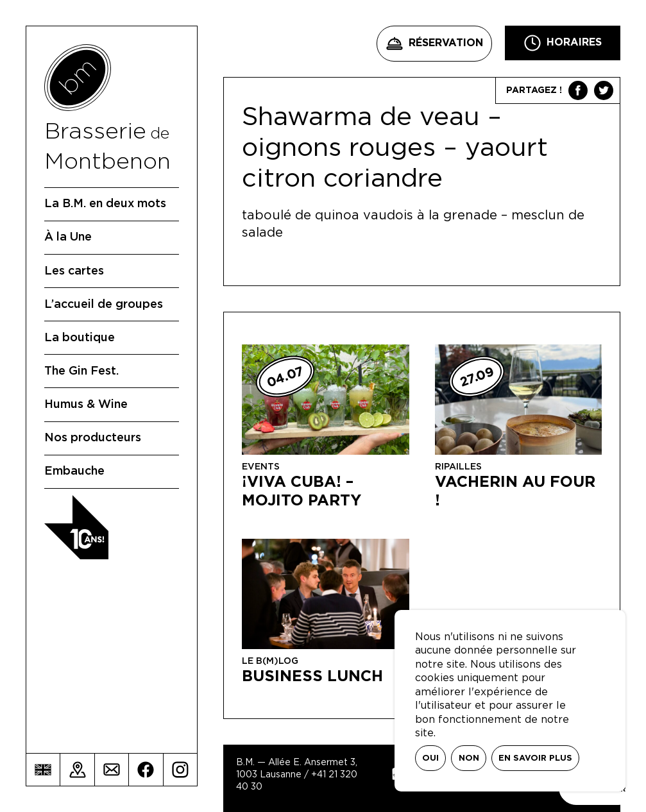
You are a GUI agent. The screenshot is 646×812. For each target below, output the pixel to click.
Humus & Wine (86, 405)
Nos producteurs (93, 438)
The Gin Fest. (81, 371)
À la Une (68, 237)
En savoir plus (535, 758)
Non (469, 758)
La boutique (80, 338)
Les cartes (74, 271)
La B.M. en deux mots (105, 204)
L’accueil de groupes (104, 305)
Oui (430, 758)
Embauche (74, 471)
